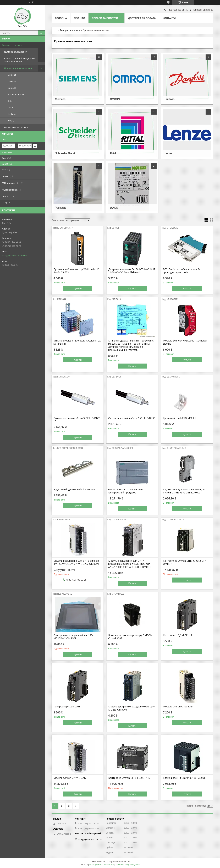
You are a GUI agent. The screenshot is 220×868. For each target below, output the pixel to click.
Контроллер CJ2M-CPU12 (178, 635)
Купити (78, 288)
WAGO (11, 121)
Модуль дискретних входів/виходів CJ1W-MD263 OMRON (132, 708)
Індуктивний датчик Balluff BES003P (74, 489)
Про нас (79, 18)
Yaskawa (12, 114)
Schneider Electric (16, 95)
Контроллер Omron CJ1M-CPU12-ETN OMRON (185, 562)
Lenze (11, 108)
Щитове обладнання (16, 52)
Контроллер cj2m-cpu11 (67, 707)
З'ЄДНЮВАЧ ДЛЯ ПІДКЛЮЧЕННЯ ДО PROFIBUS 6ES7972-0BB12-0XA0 (184, 491)
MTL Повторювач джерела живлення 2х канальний (77, 342)
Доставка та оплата (142, 18)
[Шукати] (41, 33)
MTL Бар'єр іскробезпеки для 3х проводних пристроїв (182, 271)
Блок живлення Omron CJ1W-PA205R (184, 778)
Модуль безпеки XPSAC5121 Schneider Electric (185, 342)
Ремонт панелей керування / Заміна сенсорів (20, 60)
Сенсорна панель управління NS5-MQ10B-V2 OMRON (73, 637)
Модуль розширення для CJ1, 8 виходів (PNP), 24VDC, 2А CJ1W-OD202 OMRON (76, 562)
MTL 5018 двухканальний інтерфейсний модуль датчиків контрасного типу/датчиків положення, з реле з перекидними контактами (131, 345)
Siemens (12, 75)
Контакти (169, 18)
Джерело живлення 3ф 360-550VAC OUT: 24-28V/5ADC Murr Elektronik (132, 271)
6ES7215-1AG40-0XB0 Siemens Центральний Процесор (126, 491)
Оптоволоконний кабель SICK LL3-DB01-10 (77, 420)
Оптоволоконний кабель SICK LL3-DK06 (132, 418)
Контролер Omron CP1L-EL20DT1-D (129, 778)
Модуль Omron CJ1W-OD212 (70, 778)
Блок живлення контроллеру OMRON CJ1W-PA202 (130, 637)
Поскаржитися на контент (102, 865)
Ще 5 (7, 203)
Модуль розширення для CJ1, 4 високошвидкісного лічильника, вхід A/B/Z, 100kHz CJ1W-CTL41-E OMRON (130, 564)
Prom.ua (126, 862)
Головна (61, 18)
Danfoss (12, 88)
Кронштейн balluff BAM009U (179, 418)
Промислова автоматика (18, 68)
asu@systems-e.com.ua (15, 256)
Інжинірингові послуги (16, 127)
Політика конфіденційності (128, 865)
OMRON (12, 81)
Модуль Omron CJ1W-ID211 (179, 707)
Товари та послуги (12, 45)
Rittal (10, 101)
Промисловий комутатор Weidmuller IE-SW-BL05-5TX (76, 271)
